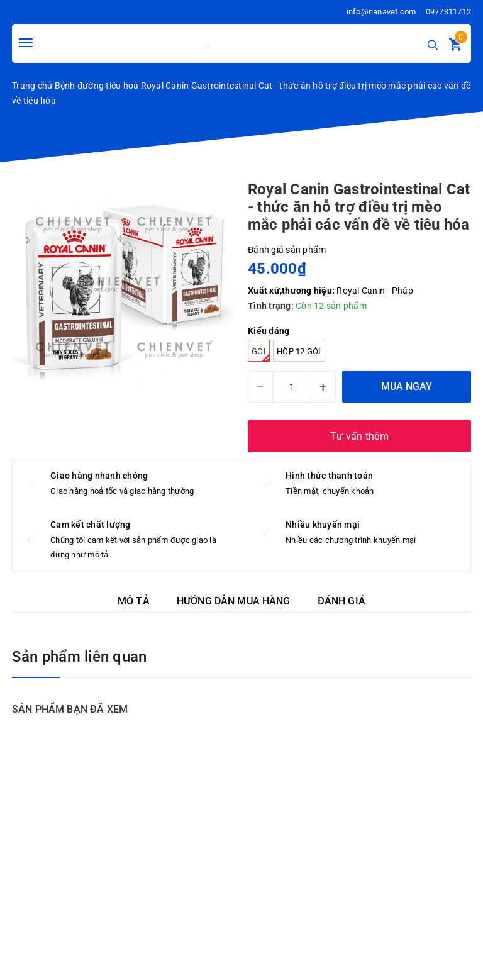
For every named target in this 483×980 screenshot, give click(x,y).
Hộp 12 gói (299, 351)
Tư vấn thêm (359, 436)
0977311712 (449, 12)
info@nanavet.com (381, 12)
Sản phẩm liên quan (79, 657)
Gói (261, 354)
